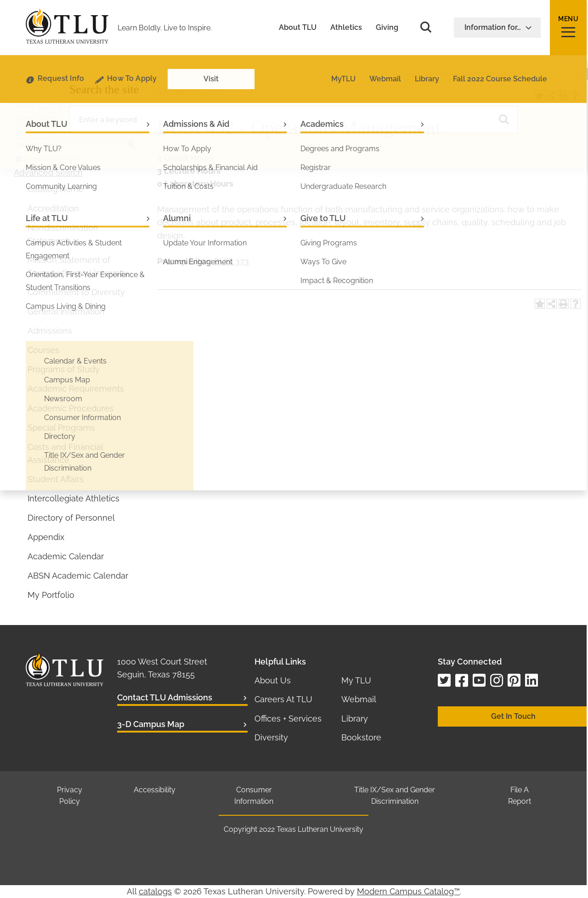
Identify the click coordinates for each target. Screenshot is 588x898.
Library (355, 719)
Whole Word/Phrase (52, 159)
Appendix (46, 537)
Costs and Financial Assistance (65, 453)
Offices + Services (288, 719)
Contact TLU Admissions (165, 697)
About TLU (298, 28)
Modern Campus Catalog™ (408, 891)
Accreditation (53, 208)
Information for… (498, 27)
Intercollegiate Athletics (73, 498)
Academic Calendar (66, 556)
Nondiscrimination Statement (63, 234)
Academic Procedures (71, 408)
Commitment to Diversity (76, 292)
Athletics (346, 28)
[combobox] (496, 74)
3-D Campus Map (151, 724)
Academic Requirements (76, 389)
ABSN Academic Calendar (78, 576)
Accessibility (155, 790)
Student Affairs (56, 479)
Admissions (50, 331)
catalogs (155, 891)
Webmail (359, 699)
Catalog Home (56, 189)
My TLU (356, 680)
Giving (387, 28)
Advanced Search (48, 173)
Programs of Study (64, 369)
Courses (43, 350)
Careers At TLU (283, 699)
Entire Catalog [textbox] (36, 118)
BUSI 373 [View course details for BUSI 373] (232, 261)
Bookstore (361, 737)
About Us (273, 680)
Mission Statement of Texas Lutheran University (78, 266)
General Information (66, 311)
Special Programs (61, 428)
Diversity (271, 737)
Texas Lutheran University (320, 829)
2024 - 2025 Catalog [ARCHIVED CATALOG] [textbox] (465, 74)
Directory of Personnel (71, 518)
